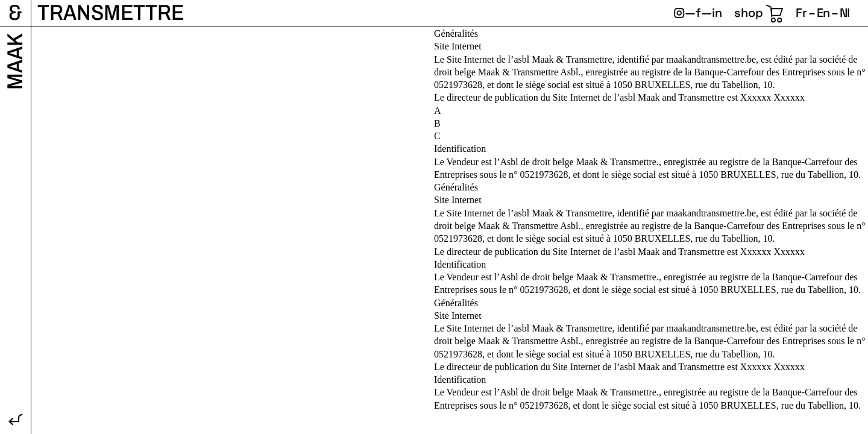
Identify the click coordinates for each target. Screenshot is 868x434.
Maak (15, 61)
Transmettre (111, 13)
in (717, 13)
